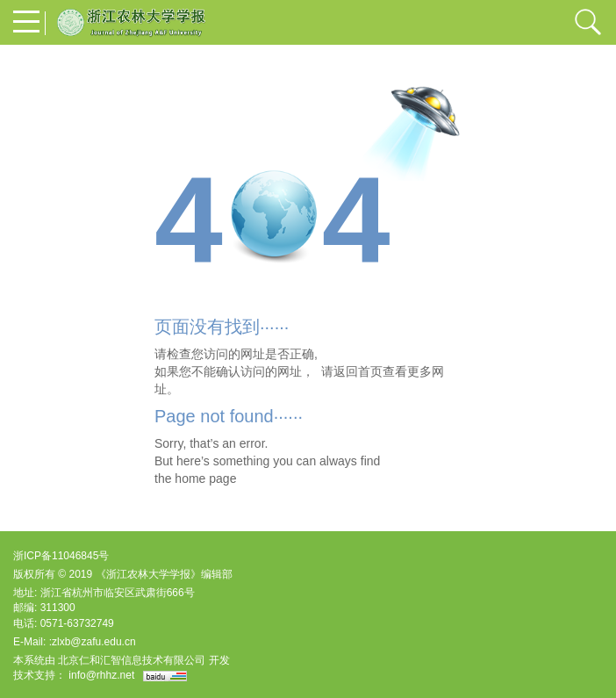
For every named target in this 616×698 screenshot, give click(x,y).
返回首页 (358, 371)
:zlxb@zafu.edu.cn (93, 642)
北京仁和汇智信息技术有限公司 (132, 660)
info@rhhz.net (101, 675)
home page (205, 479)
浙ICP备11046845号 (61, 556)
